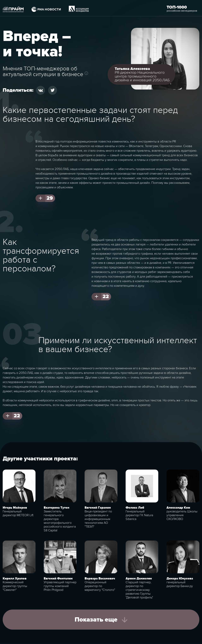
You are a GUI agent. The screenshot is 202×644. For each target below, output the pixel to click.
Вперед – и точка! (37, 44)
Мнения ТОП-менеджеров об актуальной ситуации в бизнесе (43, 71)
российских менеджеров (182, 11)
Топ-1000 (177, 7)
